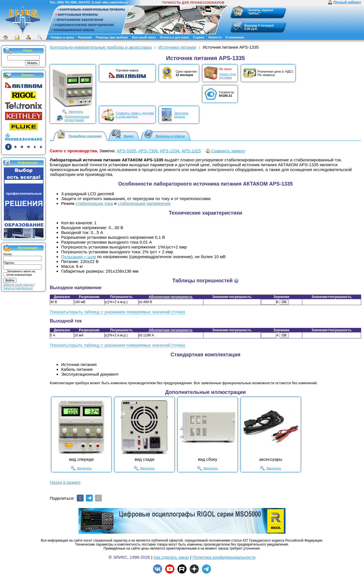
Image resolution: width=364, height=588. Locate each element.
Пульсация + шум (78, 257)
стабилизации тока (94, 203)
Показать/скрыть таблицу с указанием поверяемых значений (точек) (117, 312)
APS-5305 (126, 151)
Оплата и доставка (174, 37)
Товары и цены (62, 37)
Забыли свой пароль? (19, 285)
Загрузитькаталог (181, 115)
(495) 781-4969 (67, 2)
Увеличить (76, 112)
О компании (235, 37)
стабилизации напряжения (144, 203)
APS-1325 (191, 151)
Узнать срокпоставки (227, 76)
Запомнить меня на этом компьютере (21, 273)
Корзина (251, 25)
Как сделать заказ (171, 557)
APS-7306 (148, 151)
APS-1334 (169, 151)
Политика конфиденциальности (224, 557)
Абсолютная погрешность (171, 297)
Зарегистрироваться (18, 288)
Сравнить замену (228, 151)
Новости (215, 37)
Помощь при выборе (112, 37)
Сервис (198, 37)
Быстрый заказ (144, 37)
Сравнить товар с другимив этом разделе (135, 115)
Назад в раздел (65, 482)
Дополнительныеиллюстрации (77, 118)
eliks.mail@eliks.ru (115, 2)
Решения (85, 37)
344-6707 (84, 2)
